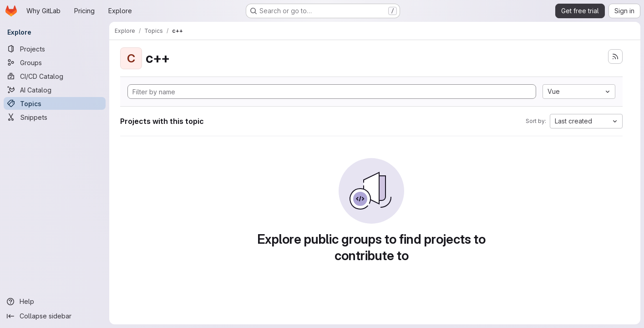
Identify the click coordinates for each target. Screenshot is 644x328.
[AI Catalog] (55, 90)
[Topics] (55, 103)
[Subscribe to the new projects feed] (615, 56)
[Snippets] (55, 117)
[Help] (55, 302)
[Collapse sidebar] (55, 316)
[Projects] (55, 49)
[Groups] (55, 62)
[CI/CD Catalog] (55, 76)
